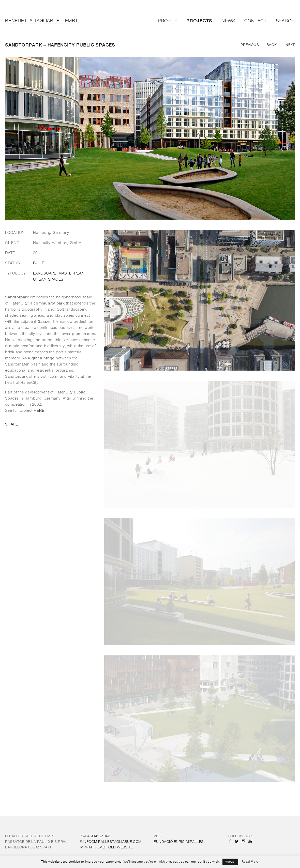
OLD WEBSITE (115, 847)
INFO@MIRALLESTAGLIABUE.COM (112, 842)
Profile (168, 21)
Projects (199, 21)
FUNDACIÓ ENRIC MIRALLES (179, 842)
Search (286, 21)
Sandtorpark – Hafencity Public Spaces (60, 45)
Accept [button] (230, 862)
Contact (256, 21)
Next (290, 45)
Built (39, 263)
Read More (250, 862)
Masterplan (72, 273)
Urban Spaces (48, 280)
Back (272, 45)
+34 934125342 (97, 836)
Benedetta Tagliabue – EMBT (42, 21)
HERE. (40, 411)
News (228, 21)
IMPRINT (87, 847)
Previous (250, 45)
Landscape (45, 273)
